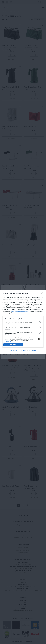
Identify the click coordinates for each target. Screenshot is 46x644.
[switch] (40, 322)
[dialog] (23, 322)
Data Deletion (14, 351)
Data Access (23, 351)
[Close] (43, 293)
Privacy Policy (32, 351)
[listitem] (23, 319)
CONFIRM (13, 345)
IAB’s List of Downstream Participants (20, 311)
